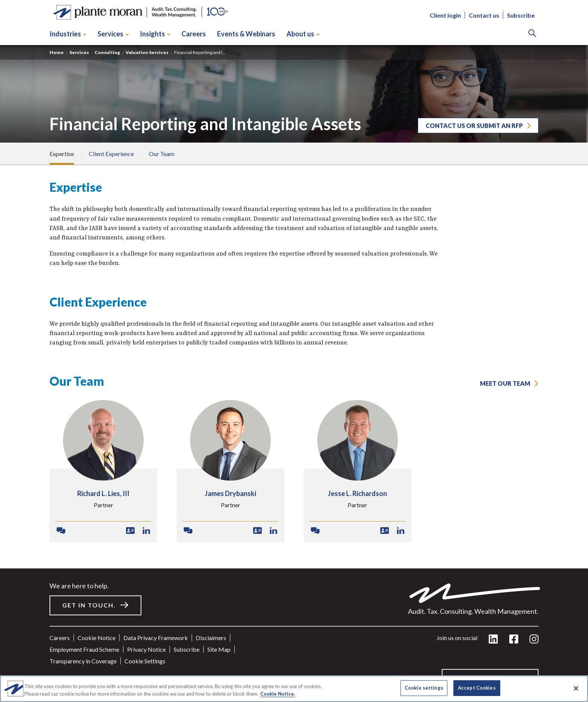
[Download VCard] (130, 531)
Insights (155, 34)
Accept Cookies (477, 688)
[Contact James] (188, 531)
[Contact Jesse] (315, 531)
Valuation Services (147, 52)
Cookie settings (145, 661)
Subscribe (521, 15)
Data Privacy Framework (156, 638)
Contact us (484, 15)
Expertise (62, 154)
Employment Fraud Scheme (84, 649)
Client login (445, 15)
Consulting (107, 52)
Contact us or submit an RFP (474, 126)
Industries (68, 34)
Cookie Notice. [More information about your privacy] (278, 694)
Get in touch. (89, 605)
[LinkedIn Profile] (146, 531)
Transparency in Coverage (83, 661)
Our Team (162, 154)
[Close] (576, 688)
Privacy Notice (146, 649)
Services (113, 34)
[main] (294, 351)
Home (57, 52)
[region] (294, 689)
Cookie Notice (97, 638)
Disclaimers (211, 638)
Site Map (219, 649)
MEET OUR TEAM (505, 383)
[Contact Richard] (61, 531)
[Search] (532, 34)
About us (303, 34)
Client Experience (111, 154)
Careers (194, 34)
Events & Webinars (246, 34)
